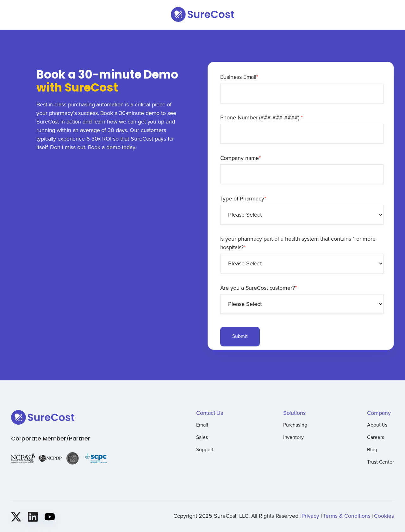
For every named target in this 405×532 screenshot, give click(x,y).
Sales (202, 437)
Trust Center (380, 462)
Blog (372, 449)
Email (202, 425)
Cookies (384, 516)
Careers (375, 437)
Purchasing (295, 425)
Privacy (310, 516)
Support (205, 449)
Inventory (293, 437)
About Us (377, 425)
